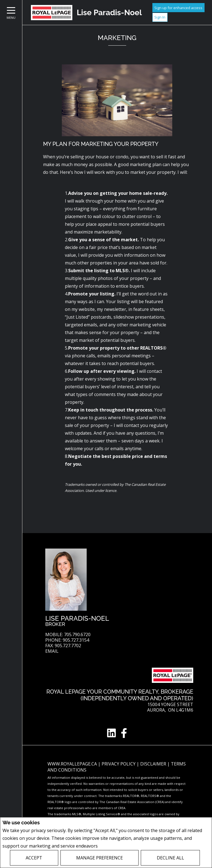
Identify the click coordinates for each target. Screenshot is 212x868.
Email (52, 651)
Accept (34, 858)
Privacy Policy (114, 846)
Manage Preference (100, 858)
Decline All (170, 858)
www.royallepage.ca (72, 764)
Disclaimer (154, 764)
